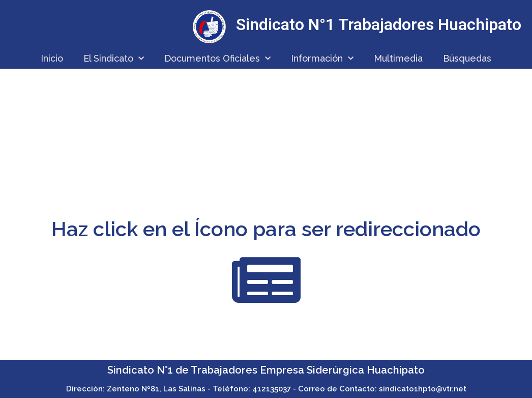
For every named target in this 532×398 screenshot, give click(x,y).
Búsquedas (467, 58)
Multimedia (398, 58)
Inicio (52, 58)
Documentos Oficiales (217, 59)
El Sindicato (114, 59)
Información (322, 59)
